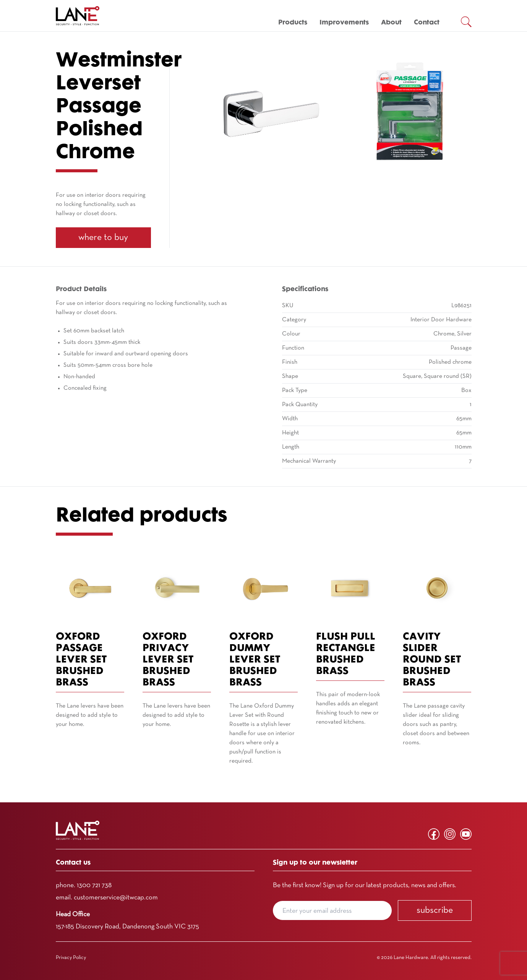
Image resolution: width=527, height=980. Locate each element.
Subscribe (435, 910)
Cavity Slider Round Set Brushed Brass (432, 660)
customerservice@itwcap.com (116, 898)
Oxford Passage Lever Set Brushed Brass (81, 660)
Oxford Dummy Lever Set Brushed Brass (255, 660)
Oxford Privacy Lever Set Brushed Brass (168, 660)
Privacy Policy (71, 958)
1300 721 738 (94, 885)
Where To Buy (103, 238)
